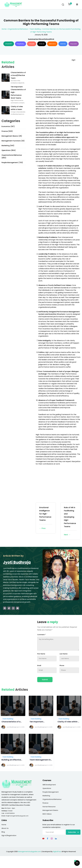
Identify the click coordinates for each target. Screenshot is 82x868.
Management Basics (50, 810)
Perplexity (20, 44)
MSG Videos (47, 814)
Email (39, 666)
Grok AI (42, 44)
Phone (62, 666)
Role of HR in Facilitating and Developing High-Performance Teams (70, 521)
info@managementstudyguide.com (17, 816)
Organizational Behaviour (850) (12, 156)
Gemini (63, 44)
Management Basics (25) (12, 136)
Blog (3, 832)
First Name (41, 654)
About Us (5, 828)
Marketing (46, 796)
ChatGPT (9, 44)
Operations (47, 788)
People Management (51, 792)
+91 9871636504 (10, 813)
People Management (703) (12, 163)
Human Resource (49, 807)
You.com (74, 44)
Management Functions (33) (13, 141)
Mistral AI (52, 44)
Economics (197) (8, 126)
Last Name (63, 654)
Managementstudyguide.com (29, 851)
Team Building (35, 29)
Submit (45, 680)
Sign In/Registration (9, 835)
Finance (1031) (7, 131)
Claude (32, 44)
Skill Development (49, 785)
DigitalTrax (57, 851)
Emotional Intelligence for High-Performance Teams (46, 518)
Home (4, 29)
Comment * (42, 635)
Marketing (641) (8, 146)
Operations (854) (9, 150)
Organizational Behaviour (18, 29)
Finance (45, 803)
